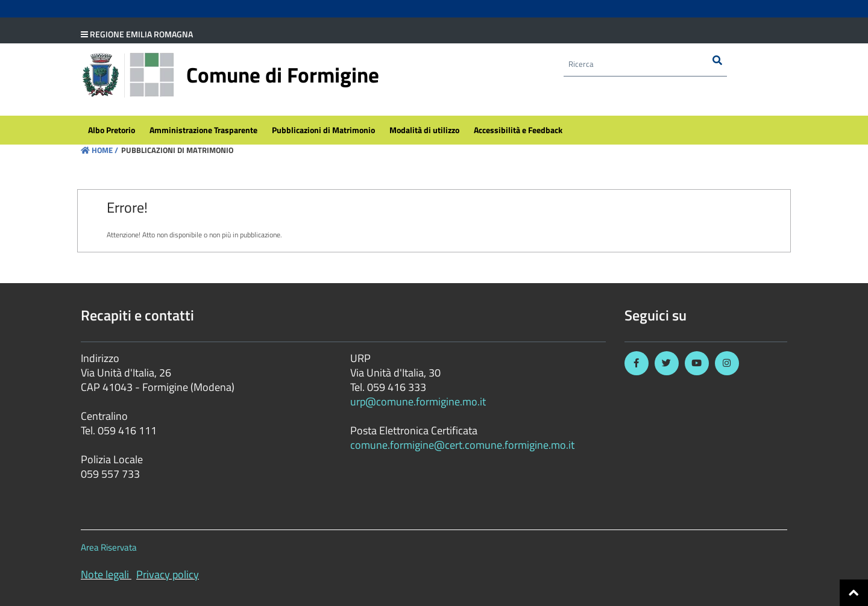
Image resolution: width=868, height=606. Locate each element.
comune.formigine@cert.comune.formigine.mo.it (462, 445)
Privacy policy (168, 574)
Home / (99, 150)
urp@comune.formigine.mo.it (418, 401)
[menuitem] (112, 130)
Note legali (105, 574)
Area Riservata (109, 547)
